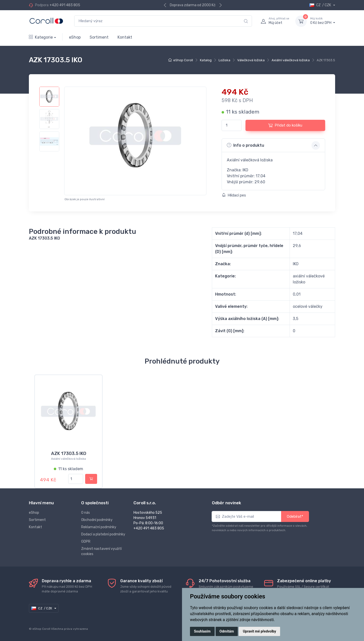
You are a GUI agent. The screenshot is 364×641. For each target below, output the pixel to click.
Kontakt (125, 37)
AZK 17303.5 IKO (69, 453)
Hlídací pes (234, 195)
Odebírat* (295, 516)
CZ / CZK (321, 5)
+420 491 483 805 (65, 5)
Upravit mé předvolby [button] (259, 631)
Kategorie (41, 37)
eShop (75, 37)
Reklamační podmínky (99, 527)
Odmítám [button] (227, 631)
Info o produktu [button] (245, 145)
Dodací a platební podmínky (103, 534)
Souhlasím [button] (202, 631)
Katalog (206, 60)
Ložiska (224, 60)
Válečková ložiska (251, 60)
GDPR (86, 542)
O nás (86, 513)
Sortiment (99, 37)
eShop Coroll (183, 60)
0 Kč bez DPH (323, 21)
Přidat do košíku (285, 125)
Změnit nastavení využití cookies (101, 551)
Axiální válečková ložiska (291, 60)
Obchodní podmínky (97, 520)
